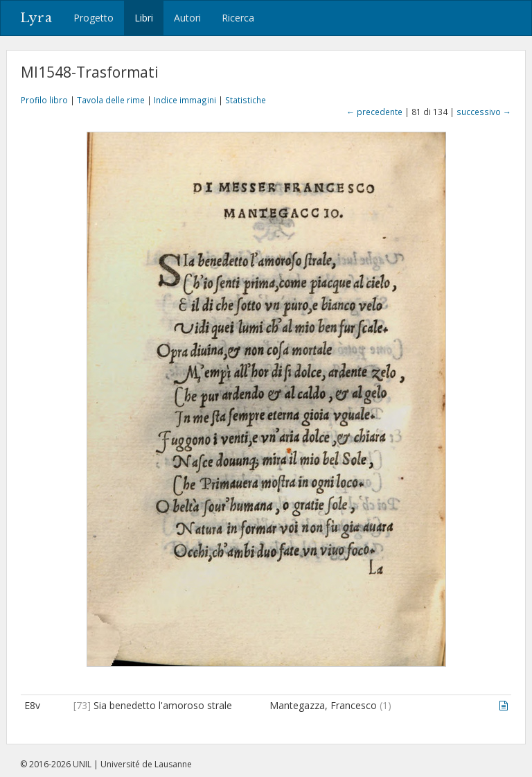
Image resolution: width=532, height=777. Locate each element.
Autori (187, 18)
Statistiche (246, 100)
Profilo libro (44, 100)
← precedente (374, 112)
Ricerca (238, 18)
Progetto (94, 18)
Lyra (36, 18)
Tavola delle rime (111, 100)
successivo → (484, 112)
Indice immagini (185, 100)
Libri (144, 18)
